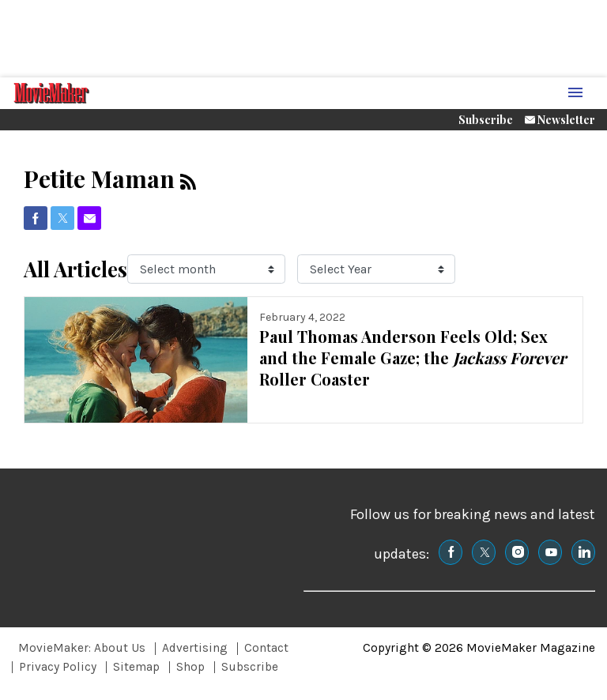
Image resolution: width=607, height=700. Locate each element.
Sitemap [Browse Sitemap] (136, 667)
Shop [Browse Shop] (190, 667)
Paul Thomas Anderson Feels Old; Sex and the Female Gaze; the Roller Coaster (413, 358)
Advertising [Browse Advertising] (195, 648)
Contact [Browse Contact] (266, 648)
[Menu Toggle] (575, 94)
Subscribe (486, 120)
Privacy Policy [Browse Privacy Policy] (58, 667)
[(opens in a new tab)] (36, 218)
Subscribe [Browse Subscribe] (250, 667)
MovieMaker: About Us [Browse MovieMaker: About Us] (82, 648)
